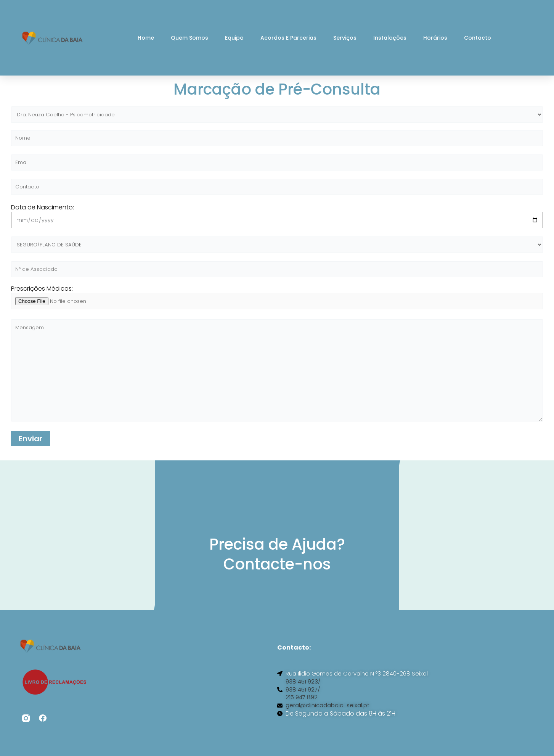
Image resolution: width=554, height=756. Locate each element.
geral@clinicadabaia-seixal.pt (330, 719)
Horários (435, 38)
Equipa (234, 38)
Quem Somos (189, 38)
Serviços (345, 38)
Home (146, 38)
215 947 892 (303, 710)
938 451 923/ (304, 693)
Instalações (390, 38)
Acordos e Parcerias (288, 38)
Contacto (478, 38)
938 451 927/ (304, 702)
